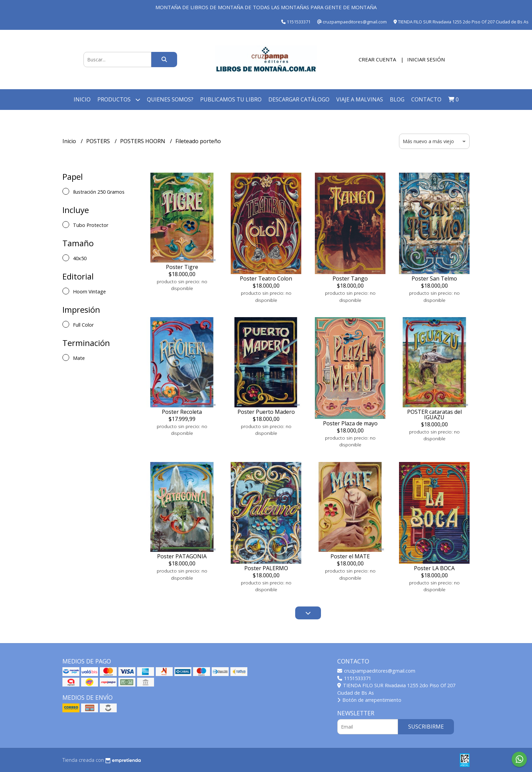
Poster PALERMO (266, 568)
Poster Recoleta (182, 412)
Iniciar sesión (426, 59)
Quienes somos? (170, 99)
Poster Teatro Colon (266, 278)
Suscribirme (426, 727)
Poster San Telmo (434, 278)
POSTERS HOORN (143, 141)
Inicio (82, 99)
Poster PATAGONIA (182, 556)
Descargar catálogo (299, 99)
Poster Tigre (182, 267)
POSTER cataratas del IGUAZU (434, 414)
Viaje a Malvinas (360, 99)
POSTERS (99, 141)
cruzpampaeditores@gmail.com (376, 671)
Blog (397, 99)
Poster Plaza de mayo (350, 423)
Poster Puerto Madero (266, 412)
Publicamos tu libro (231, 99)
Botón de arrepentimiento (369, 700)
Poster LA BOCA (434, 568)
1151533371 (354, 678)
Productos (119, 100)
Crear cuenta (377, 59)
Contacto (426, 99)
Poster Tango (350, 278)
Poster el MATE (350, 556)
